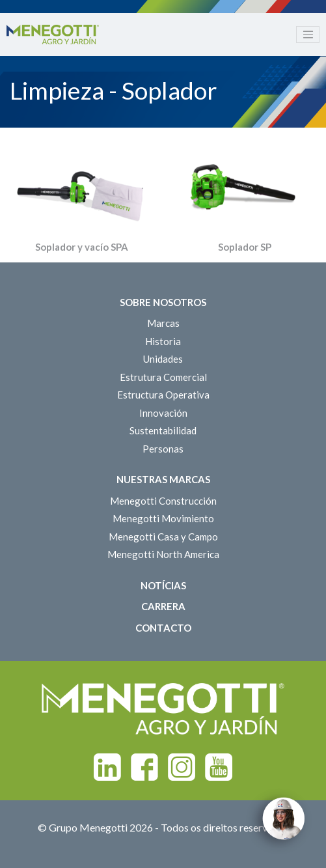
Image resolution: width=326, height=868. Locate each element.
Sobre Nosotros (163, 302)
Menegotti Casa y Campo (163, 537)
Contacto (163, 628)
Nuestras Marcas (163, 479)
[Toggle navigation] (308, 35)
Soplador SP (245, 247)
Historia (163, 341)
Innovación (163, 413)
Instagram (182, 767)
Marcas (163, 323)
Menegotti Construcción (163, 501)
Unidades (163, 359)
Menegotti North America (163, 554)
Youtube (219, 767)
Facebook (144, 767)
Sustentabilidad (163, 430)
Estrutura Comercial (163, 377)
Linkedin (107, 767)
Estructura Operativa (163, 395)
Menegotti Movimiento (163, 518)
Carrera (163, 606)
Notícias (163, 585)
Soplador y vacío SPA (82, 247)
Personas (163, 449)
